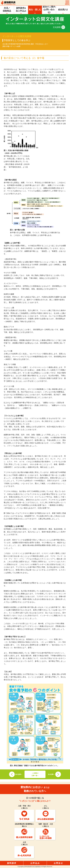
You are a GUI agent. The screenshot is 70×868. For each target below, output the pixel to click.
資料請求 (12, 863)
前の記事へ (19, 774)
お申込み (35, 863)
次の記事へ (51, 774)
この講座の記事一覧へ (35, 774)
